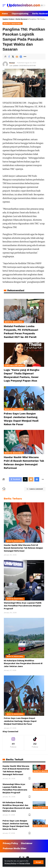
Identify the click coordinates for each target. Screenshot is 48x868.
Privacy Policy (10, 864)
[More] (25, 57)
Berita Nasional (13, 24)
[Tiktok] (35, 743)
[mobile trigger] (5, 5)
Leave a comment (35, 489)
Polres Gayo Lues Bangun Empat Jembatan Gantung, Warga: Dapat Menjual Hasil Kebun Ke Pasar (20, 721)
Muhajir (12, 63)
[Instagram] (13, 743)
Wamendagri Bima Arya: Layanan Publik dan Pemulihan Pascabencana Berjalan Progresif (23, 606)
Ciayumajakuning (14, 366)
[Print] (21, 57)
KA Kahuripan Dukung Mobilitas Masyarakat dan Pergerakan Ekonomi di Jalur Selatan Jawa (23, 663)
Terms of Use (25, 864)
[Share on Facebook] (9, 57)
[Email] (17, 57)
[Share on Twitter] (13, 57)
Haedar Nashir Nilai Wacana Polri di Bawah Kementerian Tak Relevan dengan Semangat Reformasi (23, 548)
